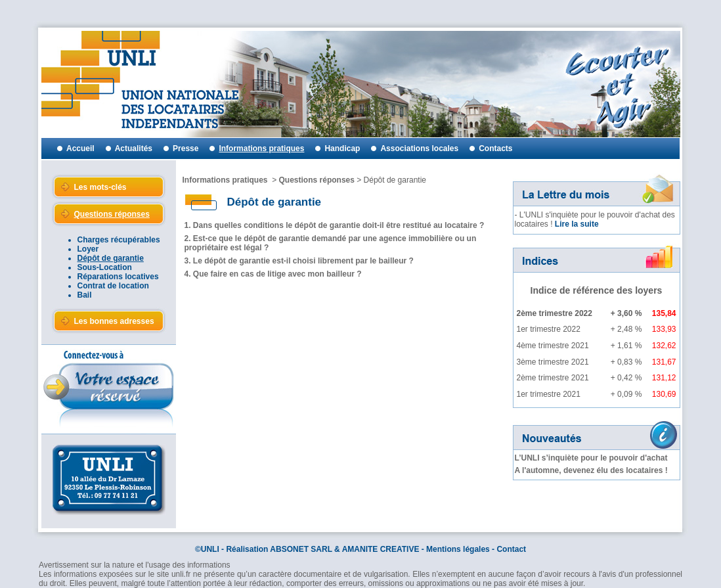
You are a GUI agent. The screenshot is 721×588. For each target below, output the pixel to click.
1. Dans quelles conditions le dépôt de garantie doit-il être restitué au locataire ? (335, 225)
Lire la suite (577, 224)
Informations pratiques (225, 180)
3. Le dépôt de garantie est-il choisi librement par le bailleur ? (299, 261)
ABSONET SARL (301, 549)
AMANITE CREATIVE (381, 549)
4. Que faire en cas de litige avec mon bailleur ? (273, 274)
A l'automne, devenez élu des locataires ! (591, 470)
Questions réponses (317, 180)
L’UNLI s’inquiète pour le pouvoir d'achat (591, 458)
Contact (511, 549)
